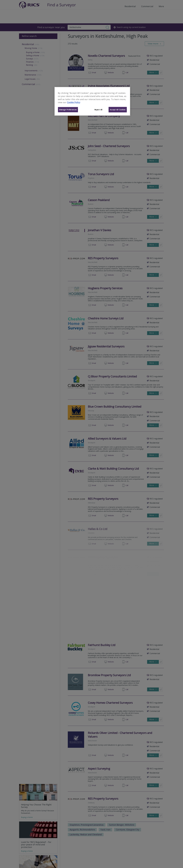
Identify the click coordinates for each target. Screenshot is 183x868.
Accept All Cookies (118, 110)
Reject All (98, 110)
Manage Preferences (68, 110)
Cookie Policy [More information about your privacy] (74, 102)
